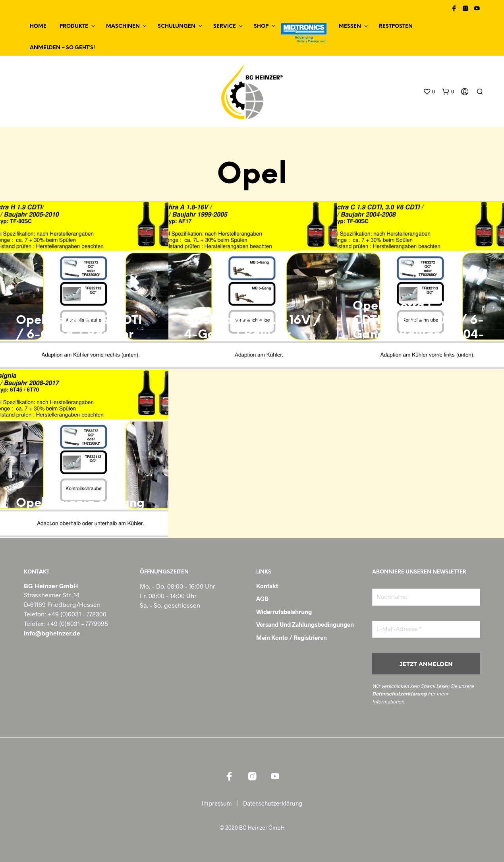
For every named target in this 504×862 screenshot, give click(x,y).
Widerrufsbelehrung (284, 612)
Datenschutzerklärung (399, 693)
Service (225, 26)
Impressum (217, 803)
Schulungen (177, 26)
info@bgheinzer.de (52, 633)
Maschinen (123, 26)
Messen (350, 26)
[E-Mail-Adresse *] (426, 629)
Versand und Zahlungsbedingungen (305, 624)
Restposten (396, 26)
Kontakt (267, 586)
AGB (262, 599)
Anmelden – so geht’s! (62, 48)
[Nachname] (426, 597)
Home (38, 26)
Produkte (74, 26)
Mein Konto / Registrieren (292, 637)
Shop (261, 26)
